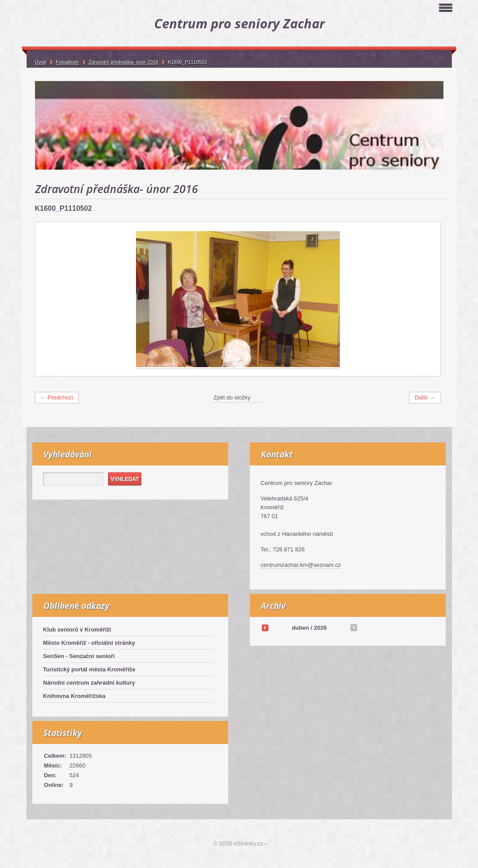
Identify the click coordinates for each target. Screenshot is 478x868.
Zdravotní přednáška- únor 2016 (123, 62)
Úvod (41, 62)
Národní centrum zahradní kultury (89, 683)
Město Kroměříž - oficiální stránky (89, 643)
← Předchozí (57, 397)
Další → (425, 397)
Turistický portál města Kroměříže (89, 669)
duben (301, 628)
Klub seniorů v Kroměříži (77, 630)
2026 (320, 628)
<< (265, 628)
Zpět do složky (232, 397)
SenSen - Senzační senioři (79, 656)
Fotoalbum (67, 62)
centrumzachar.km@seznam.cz (301, 565)
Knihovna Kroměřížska (74, 696)
